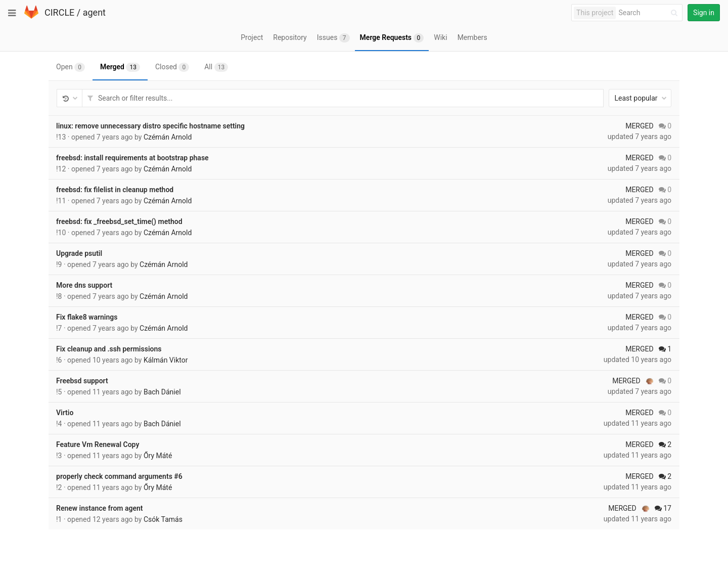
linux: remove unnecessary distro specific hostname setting (150, 126)
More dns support (84, 285)
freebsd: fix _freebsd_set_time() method (119, 221)
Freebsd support (82, 381)
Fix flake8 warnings (87, 317)
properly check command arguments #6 (119, 476)
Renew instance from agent (100, 508)
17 (663, 508)
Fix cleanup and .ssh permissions (109, 349)
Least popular (641, 98)
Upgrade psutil (79, 253)
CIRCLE (59, 12)
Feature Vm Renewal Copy (98, 444)
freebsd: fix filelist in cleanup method (115, 190)
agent (94, 12)
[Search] (650, 13)
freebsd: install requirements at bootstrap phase (132, 158)
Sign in (704, 13)
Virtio (65, 413)
